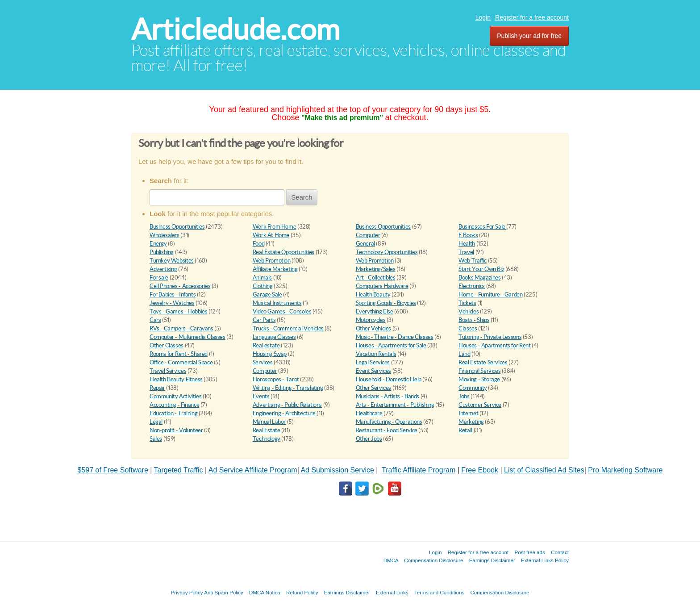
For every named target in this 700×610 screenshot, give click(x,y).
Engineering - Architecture (284, 413)
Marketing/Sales (376, 269)
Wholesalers (165, 235)
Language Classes (274, 337)
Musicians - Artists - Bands (387, 396)
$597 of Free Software (113, 470)
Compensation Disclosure (433, 560)
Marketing (471, 422)
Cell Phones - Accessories (180, 286)
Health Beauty (373, 295)
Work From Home (275, 227)
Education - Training (173, 413)
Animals (262, 278)
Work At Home (271, 235)
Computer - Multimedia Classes (187, 337)
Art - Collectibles (376, 278)
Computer (368, 235)
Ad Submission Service (337, 470)
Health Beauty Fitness (176, 379)
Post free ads (529, 552)
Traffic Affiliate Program (419, 470)
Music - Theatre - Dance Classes (395, 337)
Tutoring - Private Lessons (490, 337)
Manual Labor (269, 422)
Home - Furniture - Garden (490, 295)
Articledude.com (235, 29)
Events (261, 396)
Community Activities (175, 396)
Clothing (263, 286)
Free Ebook (480, 470)
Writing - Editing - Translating (288, 388)
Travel (466, 252)
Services (263, 362)
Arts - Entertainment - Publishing (395, 405)
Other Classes (167, 345)
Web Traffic (473, 261)
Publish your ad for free (529, 36)
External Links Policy (545, 560)
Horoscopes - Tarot (276, 379)
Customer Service (480, 405)
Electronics (472, 286)
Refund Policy (302, 592)
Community (473, 388)
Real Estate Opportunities (283, 252)
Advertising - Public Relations (287, 405)
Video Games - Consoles (282, 311)
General (365, 244)
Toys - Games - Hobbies (178, 311)
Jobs (464, 396)
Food (258, 244)
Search (302, 197)
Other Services (374, 388)
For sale (159, 278)
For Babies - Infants (173, 295)
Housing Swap (270, 354)
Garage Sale (267, 295)
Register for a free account (532, 17)
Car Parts (264, 320)
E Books (468, 235)
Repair (157, 388)
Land (464, 354)
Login (483, 17)
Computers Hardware (382, 286)
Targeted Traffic (179, 470)
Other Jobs (369, 439)
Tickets (467, 303)
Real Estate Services (483, 362)
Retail (465, 430)
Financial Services (479, 371)
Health (467, 244)
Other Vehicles (374, 328)
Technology (267, 439)
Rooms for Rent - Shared (179, 354)
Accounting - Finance (174, 405)
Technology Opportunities (387, 252)
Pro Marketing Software (625, 470)
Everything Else (375, 311)
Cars (155, 320)
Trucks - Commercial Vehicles (288, 328)
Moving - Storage (479, 379)
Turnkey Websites (172, 261)
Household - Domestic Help (389, 379)
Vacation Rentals (376, 354)
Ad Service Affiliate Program (253, 470)
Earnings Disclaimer (492, 560)
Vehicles (469, 311)
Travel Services (168, 371)
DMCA (391, 560)
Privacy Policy (187, 592)
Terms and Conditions (439, 592)
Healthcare (369, 413)
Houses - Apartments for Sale (391, 345)
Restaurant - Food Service (387, 430)
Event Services (374, 371)
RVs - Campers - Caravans (181, 328)
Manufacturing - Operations (389, 422)
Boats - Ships (474, 320)
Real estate (266, 345)
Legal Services (373, 362)
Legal (156, 422)
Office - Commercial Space (181, 362)
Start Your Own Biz (481, 269)
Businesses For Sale (482, 227)
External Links (392, 592)
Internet (468, 413)
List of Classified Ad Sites (544, 470)
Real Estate (267, 430)
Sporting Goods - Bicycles (386, 303)
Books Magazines (479, 278)
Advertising (163, 269)
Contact (560, 552)
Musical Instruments (277, 303)
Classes (468, 328)
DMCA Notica (265, 592)
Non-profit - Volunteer (176, 430)
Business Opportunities (177, 227)
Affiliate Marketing (275, 269)
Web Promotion (272, 261)
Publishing (162, 252)
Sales (156, 439)
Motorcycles (371, 320)
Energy (158, 244)
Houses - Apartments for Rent (494, 345)
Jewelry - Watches (172, 303)
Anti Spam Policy (224, 592)
